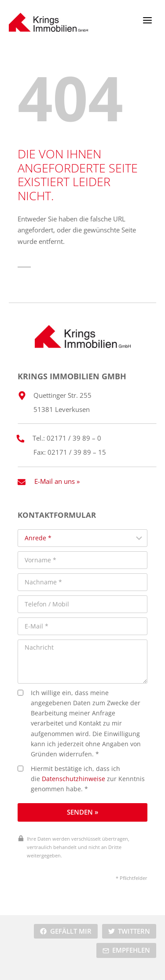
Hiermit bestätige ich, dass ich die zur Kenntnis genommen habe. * (81, 779)
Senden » (82, 812)
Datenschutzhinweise (73, 779)
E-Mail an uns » (57, 481)
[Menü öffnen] (147, 20)
